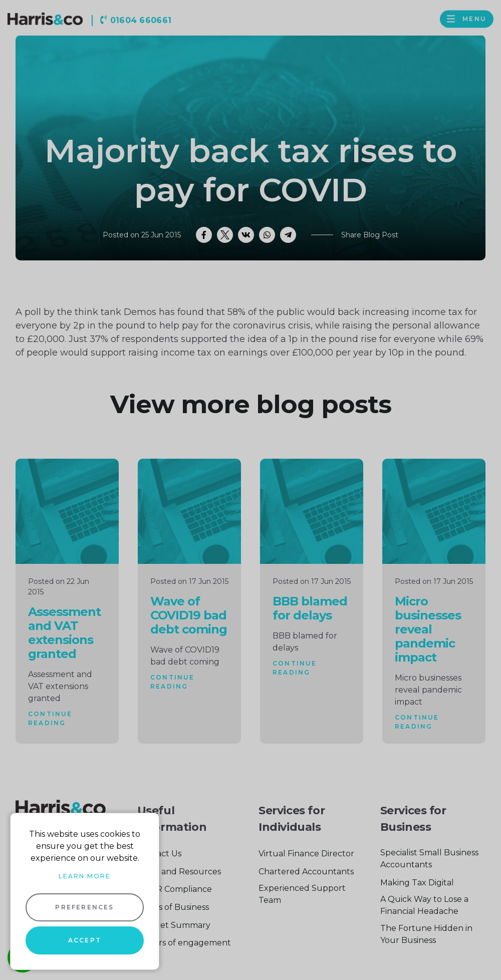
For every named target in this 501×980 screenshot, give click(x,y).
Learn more (85, 876)
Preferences (84, 907)
